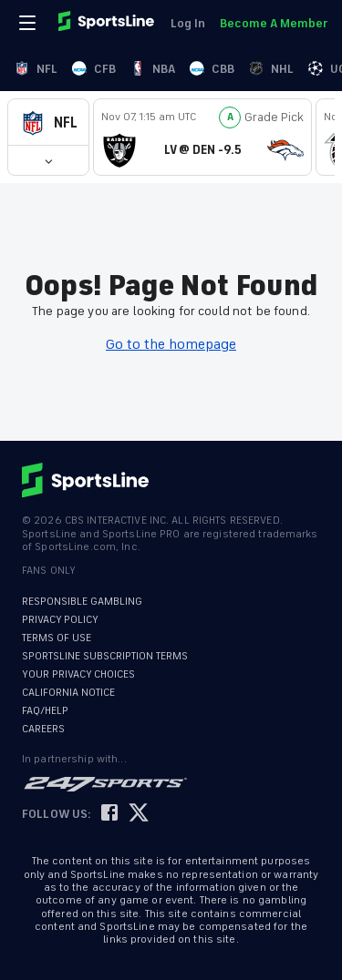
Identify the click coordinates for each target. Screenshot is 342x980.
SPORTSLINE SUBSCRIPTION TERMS (105, 656)
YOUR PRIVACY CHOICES (78, 674)
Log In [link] (188, 23)
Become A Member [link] (274, 23)
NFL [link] (36, 69)
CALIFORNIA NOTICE (68, 693)
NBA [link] (153, 69)
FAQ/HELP (45, 711)
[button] (48, 122)
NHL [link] (271, 69)
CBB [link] (212, 69)
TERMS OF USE (57, 638)
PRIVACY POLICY (60, 620)
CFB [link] (94, 69)
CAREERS (43, 729)
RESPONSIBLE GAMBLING (82, 602)
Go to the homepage (171, 344)
